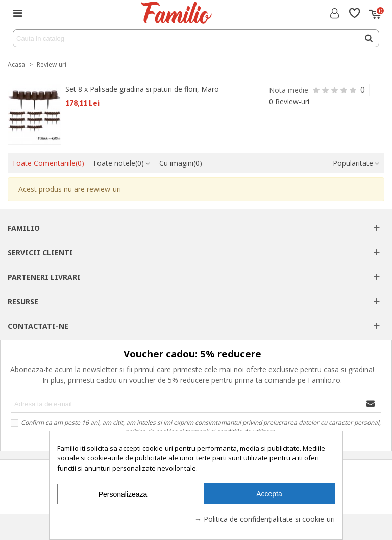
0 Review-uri (289, 101)
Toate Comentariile (48, 163)
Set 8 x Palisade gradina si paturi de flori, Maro (142, 89)
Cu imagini (181, 163)
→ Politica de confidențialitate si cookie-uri (265, 519)
